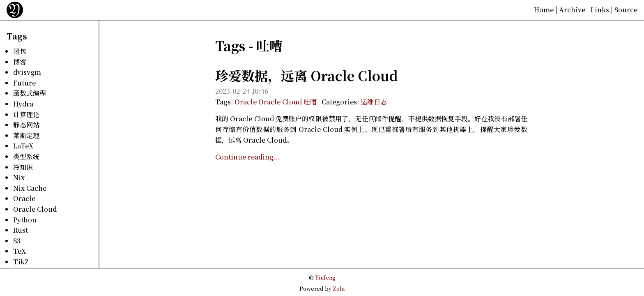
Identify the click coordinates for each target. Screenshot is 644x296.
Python (25, 220)
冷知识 (23, 167)
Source (626, 10)
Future (24, 83)
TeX (20, 251)
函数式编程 (30, 93)
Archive (572, 10)
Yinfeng (325, 277)
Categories (339, 102)
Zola (339, 288)
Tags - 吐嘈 (249, 45)
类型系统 (26, 156)
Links (600, 10)
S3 (17, 241)
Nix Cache (30, 188)
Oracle (24, 198)
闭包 (20, 51)
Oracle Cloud (35, 209)
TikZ (21, 262)
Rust (21, 230)
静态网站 (26, 125)
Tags (17, 36)
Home (544, 10)
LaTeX (23, 146)
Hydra (23, 104)
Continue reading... (247, 157)
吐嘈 (310, 102)
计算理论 (26, 114)
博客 (20, 62)
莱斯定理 (26, 135)
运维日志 (374, 102)
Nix (19, 177)
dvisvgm (27, 72)
